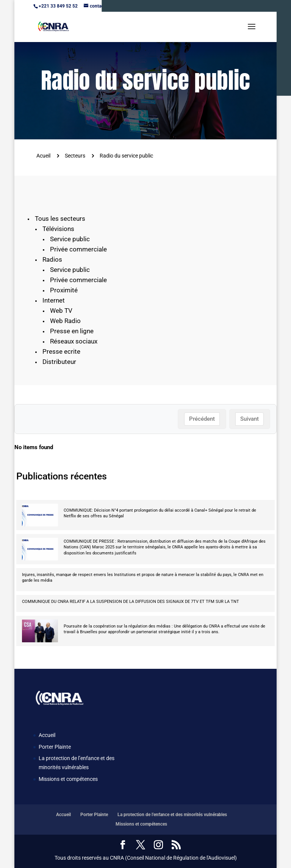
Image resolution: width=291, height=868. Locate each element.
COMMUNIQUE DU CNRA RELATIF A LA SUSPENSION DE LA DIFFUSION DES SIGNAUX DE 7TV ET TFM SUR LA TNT (131, 602)
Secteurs (75, 156)
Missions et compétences (68, 779)
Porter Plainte (55, 747)
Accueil (47, 735)
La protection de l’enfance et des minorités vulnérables (172, 815)
